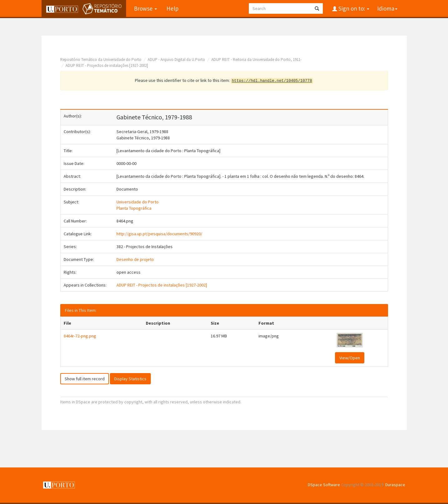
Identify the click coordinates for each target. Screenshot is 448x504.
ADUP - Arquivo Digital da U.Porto (176, 60)
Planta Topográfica (134, 208)
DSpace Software (324, 485)
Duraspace (395, 485)
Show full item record (85, 379)
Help (172, 8)
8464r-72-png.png (80, 336)
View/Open (350, 358)
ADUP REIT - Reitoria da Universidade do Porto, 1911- (256, 60)
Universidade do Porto (138, 202)
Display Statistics (130, 379)
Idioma (387, 8)
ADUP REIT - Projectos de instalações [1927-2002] (107, 65)
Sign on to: (353, 8)
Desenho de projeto (135, 259)
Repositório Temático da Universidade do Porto (101, 60)
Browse (145, 8)
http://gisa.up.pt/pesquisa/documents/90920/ (159, 234)
